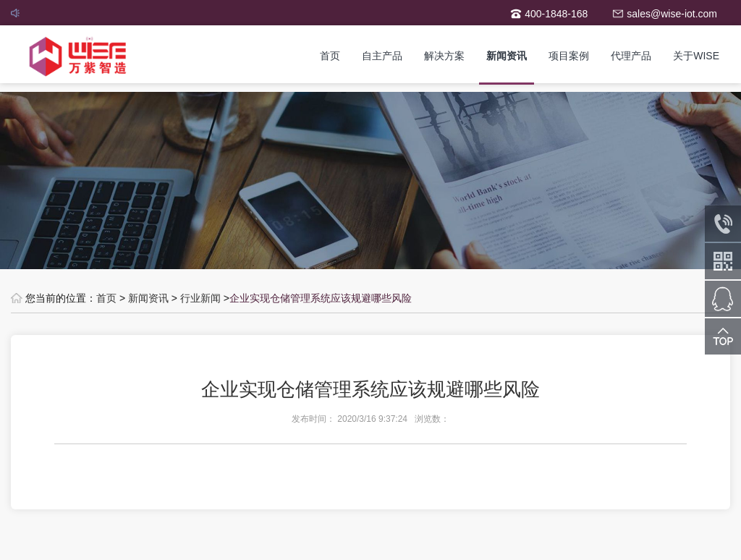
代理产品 (631, 56)
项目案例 (569, 56)
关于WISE (696, 56)
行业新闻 (200, 298)
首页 (330, 56)
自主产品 (382, 56)
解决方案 (444, 56)
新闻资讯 (507, 56)
